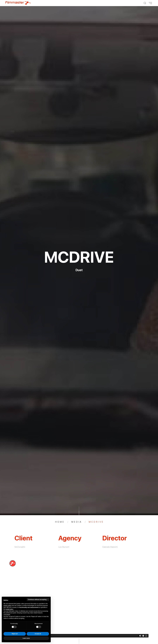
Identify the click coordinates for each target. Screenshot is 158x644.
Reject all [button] (15, 634)
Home (60, 522)
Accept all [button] (38, 634)
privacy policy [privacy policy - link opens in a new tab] (7, 606)
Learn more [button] (26, 638)
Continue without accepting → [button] (38, 599)
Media (77, 522)
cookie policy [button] (9, 609)
